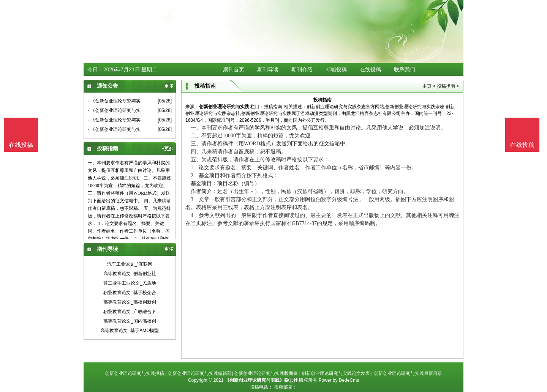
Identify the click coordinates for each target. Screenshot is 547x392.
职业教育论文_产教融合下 (130, 312)
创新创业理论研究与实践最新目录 (408, 373)
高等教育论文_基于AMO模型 (130, 331)
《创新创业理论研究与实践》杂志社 (261, 380)
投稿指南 (446, 86)
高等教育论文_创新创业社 (130, 274)
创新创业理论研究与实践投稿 (134, 373)
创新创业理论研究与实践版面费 (266, 373)
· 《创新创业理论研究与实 (114, 101)
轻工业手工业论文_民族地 (130, 283)
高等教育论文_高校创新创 (130, 302)
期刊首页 (234, 69)
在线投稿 (370, 69)
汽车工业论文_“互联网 (130, 264)
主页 (427, 86)
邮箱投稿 (336, 69)
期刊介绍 (302, 69)
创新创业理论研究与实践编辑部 (200, 373)
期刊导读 (268, 69)
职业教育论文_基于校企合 (130, 293)
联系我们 (405, 69)
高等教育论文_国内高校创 (130, 321)
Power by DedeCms (339, 380)
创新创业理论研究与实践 (224, 107)
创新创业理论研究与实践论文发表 (336, 373)
